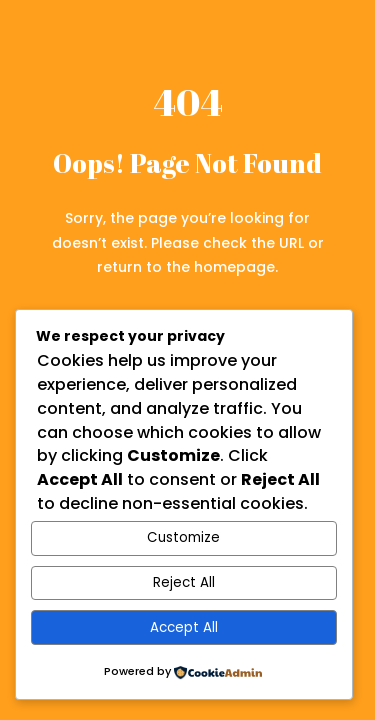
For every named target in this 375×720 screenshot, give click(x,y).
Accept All (184, 627)
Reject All (184, 582)
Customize (183, 537)
